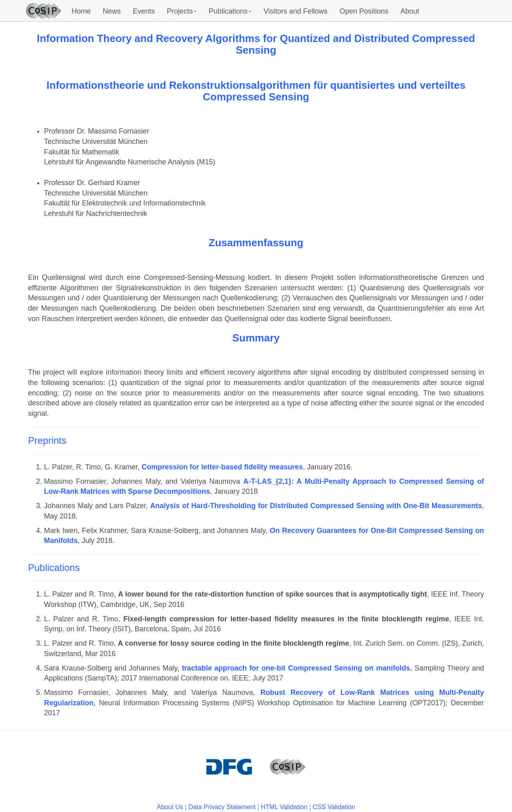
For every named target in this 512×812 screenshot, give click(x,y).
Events (144, 11)
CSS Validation (334, 807)
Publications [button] (230, 11)
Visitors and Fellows (296, 11)
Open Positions (364, 11)
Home (81, 11)
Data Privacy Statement (222, 807)
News (112, 11)
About (410, 11)
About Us (170, 807)
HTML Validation (284, 807)
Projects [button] (182, 11)
